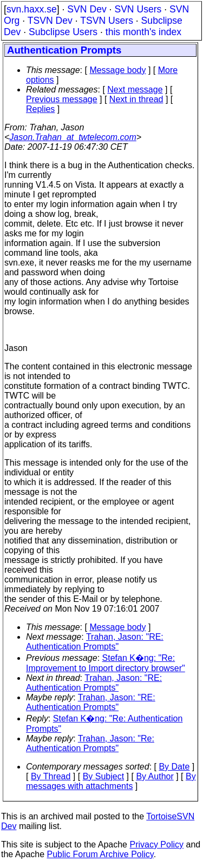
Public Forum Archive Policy (100, 854)
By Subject (103, 776)
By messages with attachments (111, 781)
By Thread (51, 776)
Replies (40, 109)
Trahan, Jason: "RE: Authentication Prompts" (95, 642)
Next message (135, 90)
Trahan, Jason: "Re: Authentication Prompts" (90, 743)
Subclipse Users (63, 32)
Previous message (62, 99)
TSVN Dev (50, 21)
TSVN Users (107, 21)
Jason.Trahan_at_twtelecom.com (73, 137)
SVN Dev (87, 9)
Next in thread (136, 99)
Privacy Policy (156, 844)
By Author (155, 776)
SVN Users (138, 9)
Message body (117, 70)
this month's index (143, 32)
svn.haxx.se (32, 9)
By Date (174, 767)
